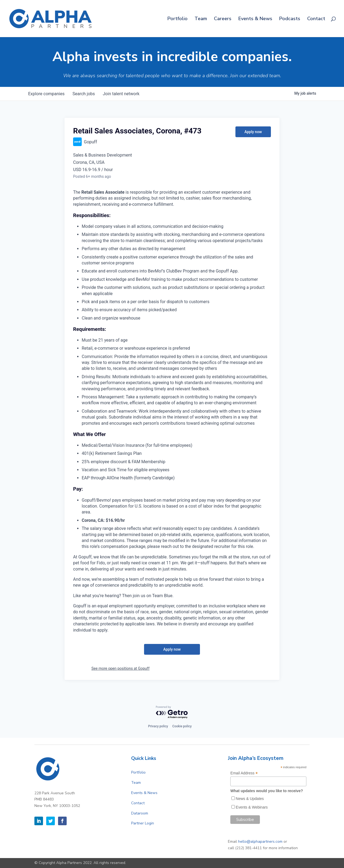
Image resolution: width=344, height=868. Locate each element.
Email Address (244, 773)
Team (201, 19)
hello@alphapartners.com (260, 842)
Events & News (255, 19)
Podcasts (290, 19)
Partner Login (143, 823)
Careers (223, 19)
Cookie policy (182, 726)
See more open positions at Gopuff (120, 668)
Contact (316, 19)
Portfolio (178, 19)
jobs (85, 94)
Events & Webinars (252, 807)
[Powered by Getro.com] (172, 712)
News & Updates (250, 799)
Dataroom (140, 813)
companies (47, 94)
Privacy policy (158, 726)
